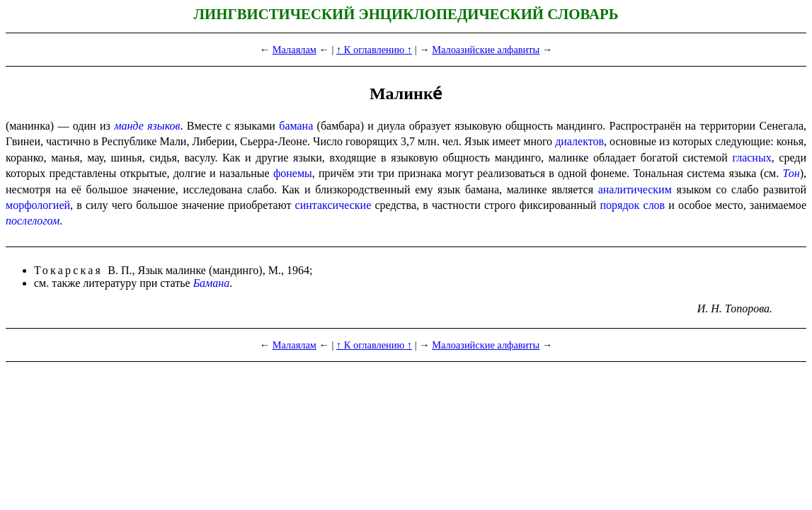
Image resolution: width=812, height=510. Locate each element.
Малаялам (295, 50)
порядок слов (633, 205)
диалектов (579, 141)
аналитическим (635, 189)
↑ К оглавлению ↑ (374, 50)
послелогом (33, 221)
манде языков (147, 126)
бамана (296, 126)
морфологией (38, 205)
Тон (791, 173)
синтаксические (333, 205)
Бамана (212, 283)
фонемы (293, 173)
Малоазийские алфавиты (486, 50)
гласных (751, 158)
